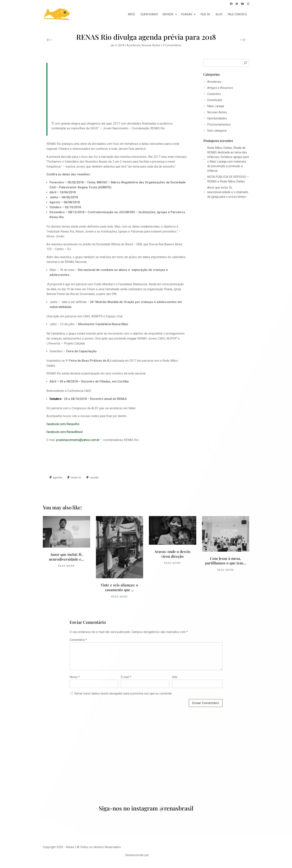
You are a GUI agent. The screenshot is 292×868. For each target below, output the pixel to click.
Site (175, 677)
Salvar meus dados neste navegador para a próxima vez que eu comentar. (123, 693)
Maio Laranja (216, 106)
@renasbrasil (176, 808)
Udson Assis (158, 855)
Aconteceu (133, 45)
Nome (75, 677)
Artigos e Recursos (220, 88)
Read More (66, 566)
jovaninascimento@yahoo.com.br (78, 440)
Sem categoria (217, 131)
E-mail (126, 677)
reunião (94, 477)
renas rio (76, 477)
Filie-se (205, 14)
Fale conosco (237, 14)
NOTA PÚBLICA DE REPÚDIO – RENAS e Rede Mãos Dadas (228, 179)
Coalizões (214, 94)
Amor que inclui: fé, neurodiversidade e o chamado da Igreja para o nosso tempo (228, 192)
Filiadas (187, 14)
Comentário (78, 640)
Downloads (215, 100)
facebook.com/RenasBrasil (65, 432)
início (132, 14)
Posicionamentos (219, 124)
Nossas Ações (151, 45)
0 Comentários (172, 45)
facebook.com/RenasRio (63, 424)
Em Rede (168, 14)
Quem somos (149, 14)
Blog (219, 14)
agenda (57, 477)
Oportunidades (217, 118)
